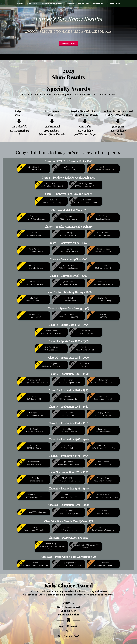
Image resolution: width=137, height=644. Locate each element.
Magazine (84, 3)
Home (20, 3)
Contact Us (114, 3)
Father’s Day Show (52, 3)
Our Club (32, 3)
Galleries (98, 3)
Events (70, 3)
